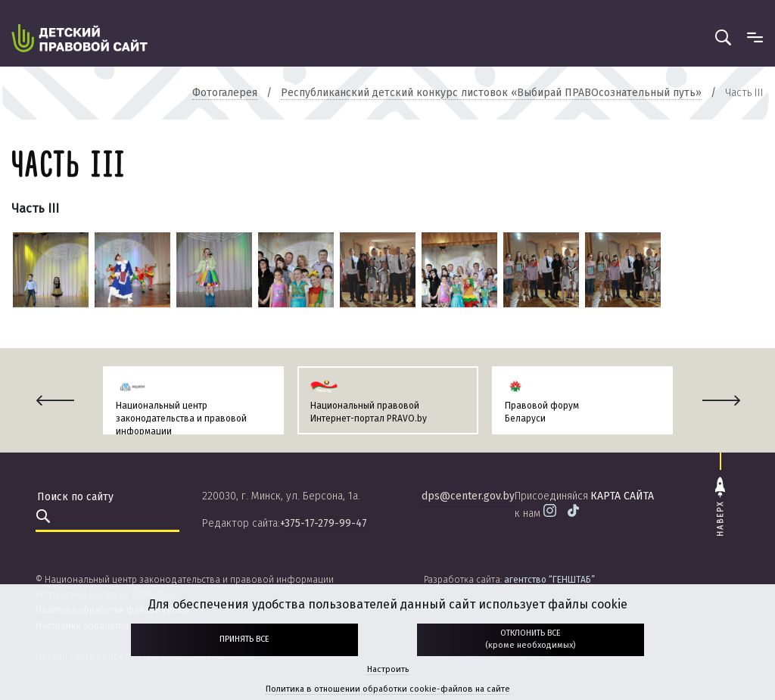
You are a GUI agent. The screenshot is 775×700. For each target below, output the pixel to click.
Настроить (388, 669)
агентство (549, 580)
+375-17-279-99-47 (324, 523)
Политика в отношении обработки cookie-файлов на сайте (388, 689)
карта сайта (622, 496)
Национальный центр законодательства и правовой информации (181, 418)
